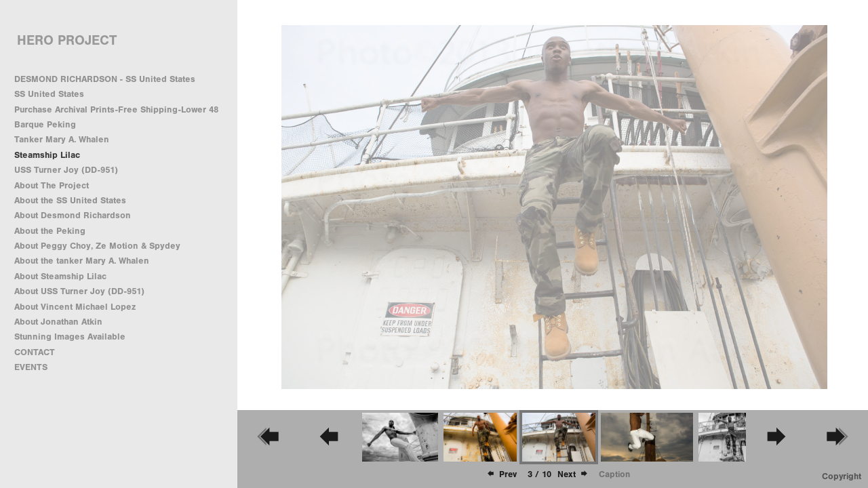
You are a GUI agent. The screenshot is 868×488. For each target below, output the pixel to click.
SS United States (49, 94)
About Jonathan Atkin (58, 322)
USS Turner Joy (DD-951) (66, 170)
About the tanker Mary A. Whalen (82, 261)
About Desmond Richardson (73, 215)
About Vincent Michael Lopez (75, 307)
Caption (614, 474)
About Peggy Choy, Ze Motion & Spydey (97, 246)
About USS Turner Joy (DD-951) (79, 291)
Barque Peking (45, 124)
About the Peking (50, 231)
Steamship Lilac (47, 155)
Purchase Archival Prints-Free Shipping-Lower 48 (116, 109)
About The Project (52, 185)
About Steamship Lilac (60, 276)
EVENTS (31, 367)
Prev (501, 474)
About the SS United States (70, 200)
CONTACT (35, 352)
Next (573, 474)
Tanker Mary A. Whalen (62, 139)
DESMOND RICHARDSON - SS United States (105, 79)
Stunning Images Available (70, 337)
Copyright (842, 476)
